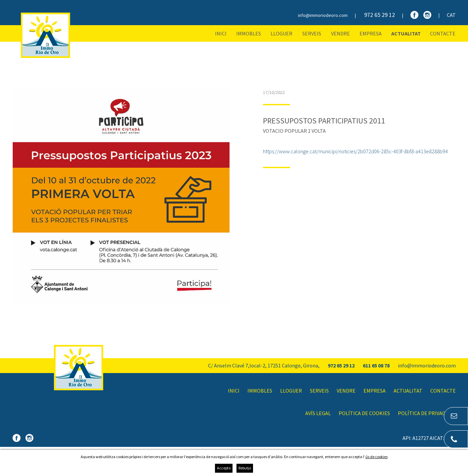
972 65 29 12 (380, 15)
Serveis (312, 33)
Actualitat (406, 33)
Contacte (443, 33)
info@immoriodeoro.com (323, 15)
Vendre (340, 33)
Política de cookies (364, 413)
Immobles (249, 33)
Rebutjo (245, 468)
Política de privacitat (427, 413)
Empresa (371, 33)
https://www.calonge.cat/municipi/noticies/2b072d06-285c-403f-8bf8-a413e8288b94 (355, 151)
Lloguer (281, 33)
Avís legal (318, 413)
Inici (221, 33)
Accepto (224, 468)
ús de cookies (377, 457)
